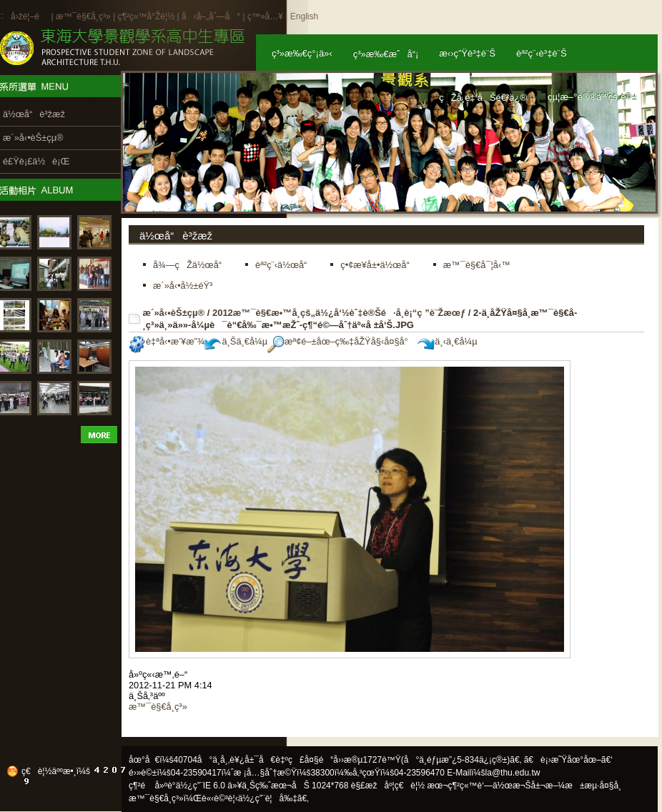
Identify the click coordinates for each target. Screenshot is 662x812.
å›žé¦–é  (30, 16)
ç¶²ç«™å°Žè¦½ (146, 16)
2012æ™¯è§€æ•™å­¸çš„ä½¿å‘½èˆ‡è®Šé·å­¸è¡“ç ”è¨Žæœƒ (339, 313)
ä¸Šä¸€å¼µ (236, 341)
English (304, 16)
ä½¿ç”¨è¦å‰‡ (268, 798)
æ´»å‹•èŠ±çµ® (174, 313)
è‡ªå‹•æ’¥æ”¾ (167, 341)
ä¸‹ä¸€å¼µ (447, 341)
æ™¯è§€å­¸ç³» (84, 16)
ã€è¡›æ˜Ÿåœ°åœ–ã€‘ (568, 760)
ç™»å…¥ (265, 16)
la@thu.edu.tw (513, 773)
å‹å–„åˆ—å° (211, 16)
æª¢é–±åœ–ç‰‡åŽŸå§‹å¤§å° (341, 341)
